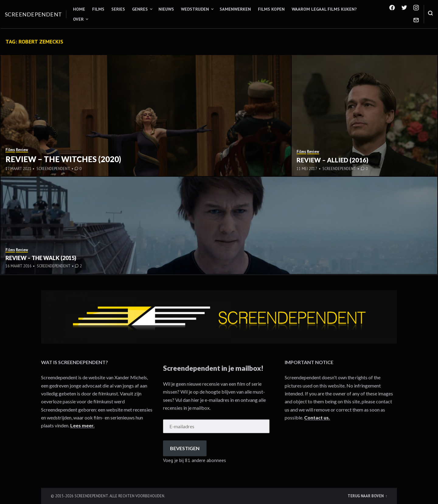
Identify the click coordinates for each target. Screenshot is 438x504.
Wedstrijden (195, 9)
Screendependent (33, 14)
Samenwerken (235, 9)
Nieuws (166, 9)
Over (78, 19)
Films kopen (271, 9)
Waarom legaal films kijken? (324, 9)
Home (79, 9)
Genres (140, 9)
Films (98, 9)
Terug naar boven (366, 496)
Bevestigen (185, 448)
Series (118, 9)
